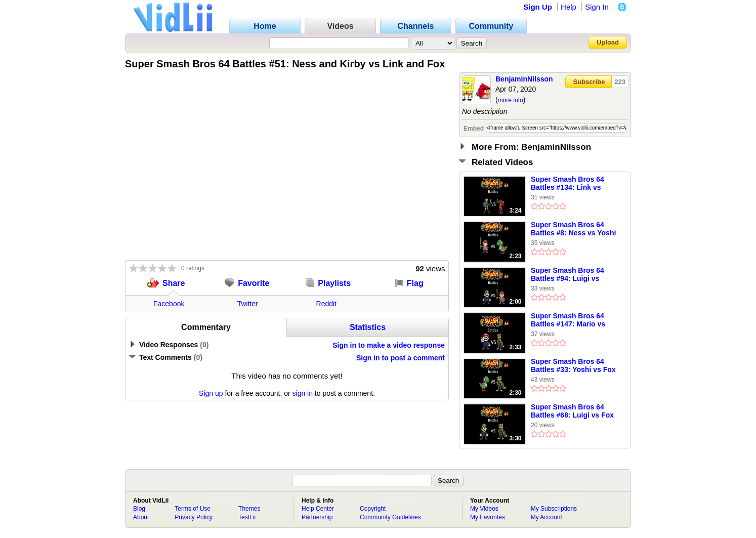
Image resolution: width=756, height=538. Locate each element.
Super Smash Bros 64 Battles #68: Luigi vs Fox (572, 411)
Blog (139, 509)
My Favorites (488, 517)
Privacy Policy (194, 517)
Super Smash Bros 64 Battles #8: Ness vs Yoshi (573, 229)
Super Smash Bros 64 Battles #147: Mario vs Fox (568, 320)
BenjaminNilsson (524, 79)
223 (620, 82)
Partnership (317, 517)
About (141, 517)
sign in (303, 393)
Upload (608, 42)
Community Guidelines (390, 517)
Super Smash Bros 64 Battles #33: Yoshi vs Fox (573, 365)
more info (511, 100)
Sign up (211, 393)
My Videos (484, 509)
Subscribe (589, 82)
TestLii (247, 517)
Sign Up (538, 7)
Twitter (248, 304)
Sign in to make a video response (389, 345)
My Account (547, 517)
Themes (249, 509)
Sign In (597, 7)
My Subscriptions (554, 509)
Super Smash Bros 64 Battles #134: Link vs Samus (568, 184)
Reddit (326, 304)
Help (569, 7)
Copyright (373, 509)
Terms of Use (193, 509)
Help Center (318, 509)
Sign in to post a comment (401, 358)
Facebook (169, 304)
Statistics (368, 327)
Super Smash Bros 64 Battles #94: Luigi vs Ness (568, 275)
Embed (474, 129)
